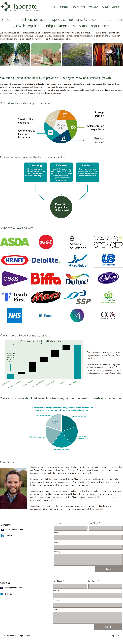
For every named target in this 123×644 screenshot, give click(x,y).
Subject (57, 542)
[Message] (88, 560)
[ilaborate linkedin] (2, 536)
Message (57, 551)
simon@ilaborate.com (14, 530)
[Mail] (2, 530)
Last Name (94, 523)
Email (57, 533)
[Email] (87, 538)
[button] (64, 7)
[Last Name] (105, 528)
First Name (59, 523)
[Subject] (87, 547)
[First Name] (70, 528)
